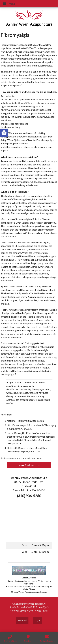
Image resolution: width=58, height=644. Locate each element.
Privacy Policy (41, 611)
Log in (37, 620)
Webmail (22, 620)
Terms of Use (26, 611)
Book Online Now (29, 465)
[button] (4, 133)
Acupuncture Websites (23, 604)
